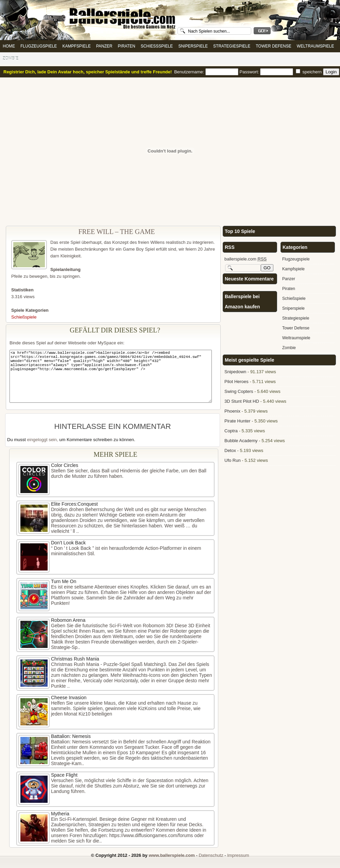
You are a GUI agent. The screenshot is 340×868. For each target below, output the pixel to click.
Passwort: (267, 72)
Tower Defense (273, 46)
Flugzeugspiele (39, 46)
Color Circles (65, 465)
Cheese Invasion (69, 698)
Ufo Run (233, 460)
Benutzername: (207, 72)
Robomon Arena (68, 620)
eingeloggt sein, (43, 440)
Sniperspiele (193, 46)
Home (9, 46)
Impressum (238, 855)
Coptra (231, 431)
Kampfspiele (76, 46)
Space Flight (64, 775)
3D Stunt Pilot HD (242, 401)
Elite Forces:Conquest (74, 504)
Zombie (11, 58)
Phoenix (232, 411)
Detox (230, 450)
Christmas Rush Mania (75, 659)
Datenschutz (211, 855)
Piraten (127, 46)
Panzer (104, 46)
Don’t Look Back (68, 543)
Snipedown (235, 372)
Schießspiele (157, 46)
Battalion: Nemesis (71, 736)
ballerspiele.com (245, 259)
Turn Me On (64, 581)
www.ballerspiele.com (172, 855)
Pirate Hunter (237, 421)
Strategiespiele (232, 46)
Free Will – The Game (116, 232)
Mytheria (60, 814)
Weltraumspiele (316, 46)
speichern (309, 72)
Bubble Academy (241, 441)
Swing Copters (239, 391)
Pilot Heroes (236, 382)
